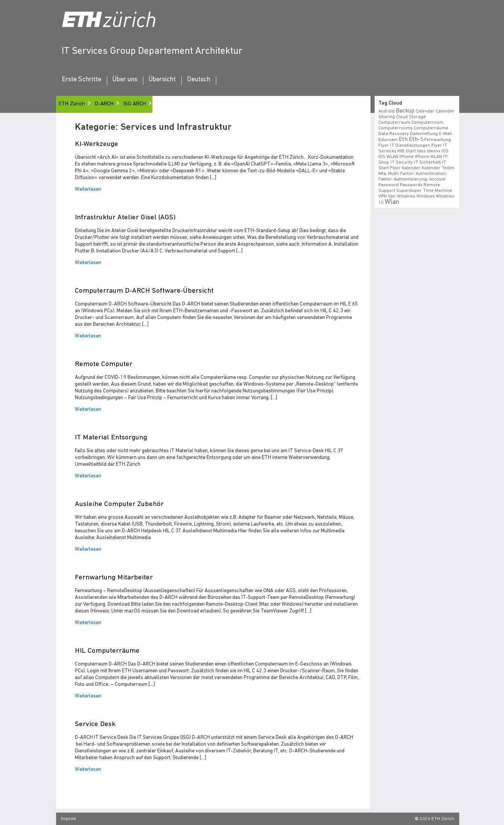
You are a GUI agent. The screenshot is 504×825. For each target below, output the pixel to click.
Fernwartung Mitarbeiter (114, 578)
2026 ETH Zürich (437, 819)
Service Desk (95, 724)
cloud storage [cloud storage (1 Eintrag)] (411, 117)
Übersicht (162, 80)
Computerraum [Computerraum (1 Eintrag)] (394, 123)
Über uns (125, 80)
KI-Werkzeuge (96, 144)
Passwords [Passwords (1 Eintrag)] (411, 185)
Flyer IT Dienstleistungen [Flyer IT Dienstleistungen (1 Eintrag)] (404, 146)
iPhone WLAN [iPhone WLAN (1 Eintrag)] (428, 157)
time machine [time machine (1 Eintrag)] (437, 191)
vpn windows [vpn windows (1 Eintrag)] (402, 196)
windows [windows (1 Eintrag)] (426, 196)
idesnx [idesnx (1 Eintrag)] (434, 151)
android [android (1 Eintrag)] (386, 111)
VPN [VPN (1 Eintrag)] (383, 196)
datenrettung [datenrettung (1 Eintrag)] (424, 134)
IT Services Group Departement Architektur (152, 51)
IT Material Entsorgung (111, 438)
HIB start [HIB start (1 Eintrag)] (407, 151)
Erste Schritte (81, 80)
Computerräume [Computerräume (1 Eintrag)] (431, 128)
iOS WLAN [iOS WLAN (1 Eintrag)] (388, 157)
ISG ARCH (135, 104)
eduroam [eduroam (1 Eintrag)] (388, 140)
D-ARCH (104, 104)
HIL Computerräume (107, 651)
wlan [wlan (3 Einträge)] (392, 202)
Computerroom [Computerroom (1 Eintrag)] (427, 123)
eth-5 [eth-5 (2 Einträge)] (416, 140)
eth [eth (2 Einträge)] (403, 140)
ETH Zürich (72, 104)
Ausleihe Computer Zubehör (119, 504)
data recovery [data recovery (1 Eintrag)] (394, 134)
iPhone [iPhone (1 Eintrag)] (407, 157)
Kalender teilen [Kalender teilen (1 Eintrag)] (438, 168)
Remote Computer (104, 364)
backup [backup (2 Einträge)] (405, 111)
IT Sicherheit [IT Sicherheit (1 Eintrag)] (427, 163)
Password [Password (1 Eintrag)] (389, 185)
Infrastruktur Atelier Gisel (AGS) (125, 218)
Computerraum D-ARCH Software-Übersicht (144, 291)
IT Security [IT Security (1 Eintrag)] (402, 163)
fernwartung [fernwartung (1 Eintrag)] (438, 140)
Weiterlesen (88, 190)
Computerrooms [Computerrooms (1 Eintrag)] (395, 128)
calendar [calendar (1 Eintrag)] (425, 111)
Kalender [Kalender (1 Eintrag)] (411, 168)
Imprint (68, 819)
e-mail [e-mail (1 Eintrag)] (445, 134)
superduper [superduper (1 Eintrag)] (409, 191)
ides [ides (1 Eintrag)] (421, 151)
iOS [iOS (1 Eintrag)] (445, 151)
